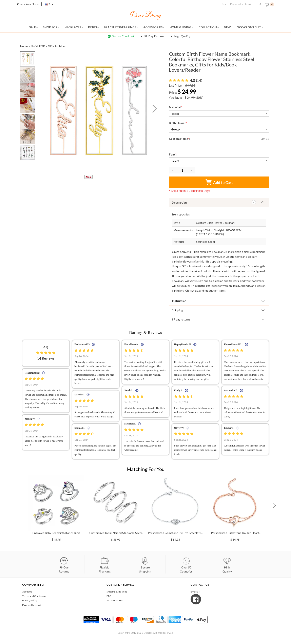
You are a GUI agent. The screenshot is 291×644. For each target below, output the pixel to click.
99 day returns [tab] (181, 319)
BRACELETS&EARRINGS (121, 27)
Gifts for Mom (57, 46)
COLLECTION (209, 27)
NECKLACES (74, 27)
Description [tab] (179, 202)
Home (24, 46)
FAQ (109, 596)
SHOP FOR (51, 27)
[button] (155, 109)
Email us (195, 592)
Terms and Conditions (34, 596)
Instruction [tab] (179, 301)
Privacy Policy (30, 600)
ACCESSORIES (154, 27)
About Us (27, 592)
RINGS (93, 27)
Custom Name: (180, 139)
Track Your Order (28, 4)
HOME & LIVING (181, 27)
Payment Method (32, 605)
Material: (176, 107)
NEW (228, 27)
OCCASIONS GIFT (250, 27)
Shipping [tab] (177, 310)
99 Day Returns (115, 600)
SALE (33, 27)
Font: (173, 154)
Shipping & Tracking (117, 592)
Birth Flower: (179, 123)
